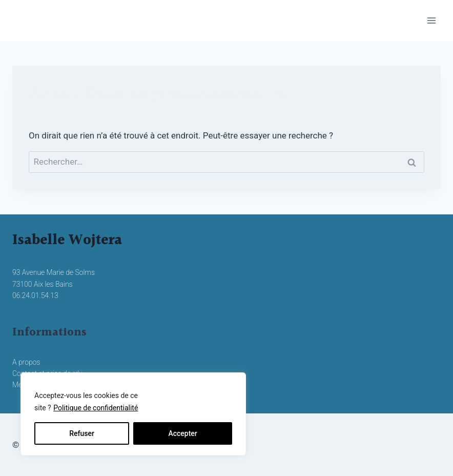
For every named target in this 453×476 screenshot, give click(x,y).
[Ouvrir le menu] (431, 20)
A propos (26, 362)
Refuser (82, 433)
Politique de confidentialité (96, 408)
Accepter (182, 433)
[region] (133, 414)
